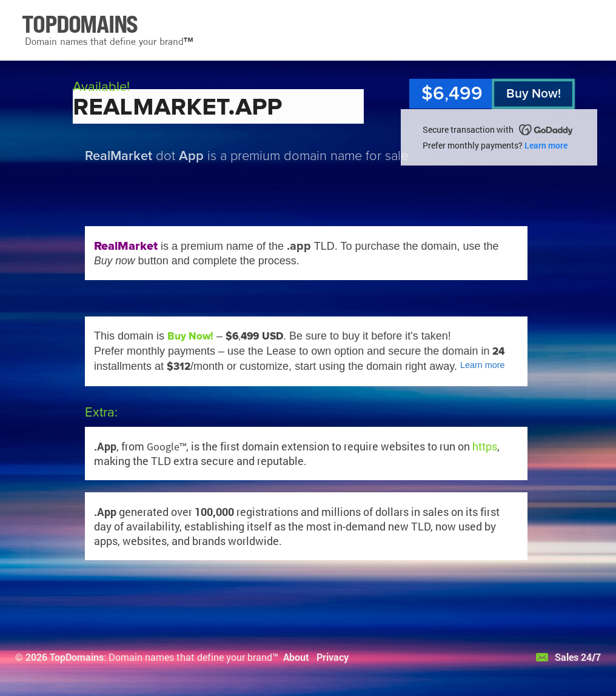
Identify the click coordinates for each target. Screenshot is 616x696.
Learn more (546, 145)
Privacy (333, 657)
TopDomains (77, 657)
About (296, 657)
